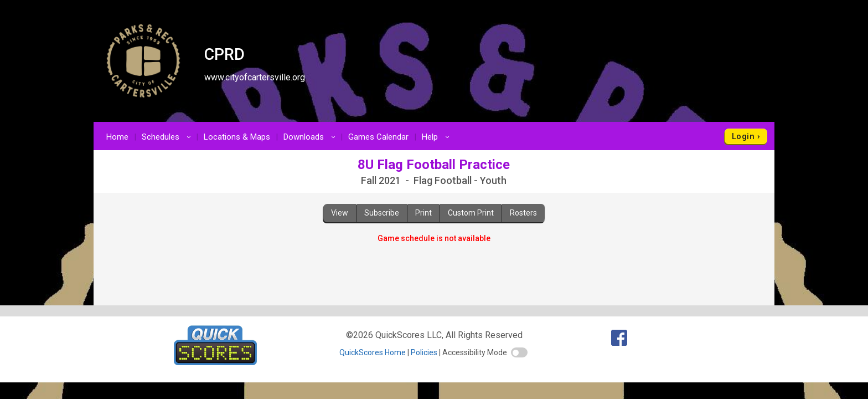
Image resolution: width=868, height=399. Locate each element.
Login (743, 136)
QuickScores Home (373, 352)
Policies (424, 352)
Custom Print (471, 213)
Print (423, 213)
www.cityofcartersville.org (255, 77)
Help (437, 137)
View (340, 213)
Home (117, 137)
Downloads (311, 137)
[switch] (519, 352)
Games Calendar (378, 137)
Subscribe (382, 213)
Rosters (523, 213)
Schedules (168, 137)
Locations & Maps (237, 137)
